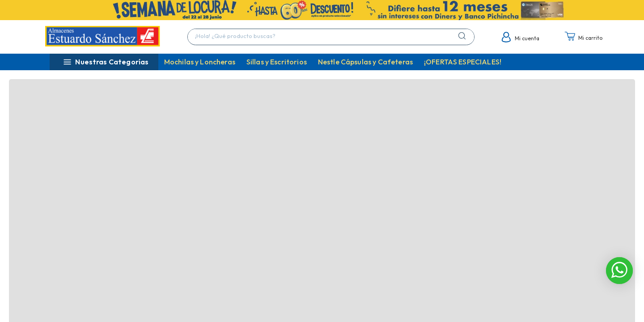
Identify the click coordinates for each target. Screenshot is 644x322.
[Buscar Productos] (464, 36)
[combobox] (331, 37)
